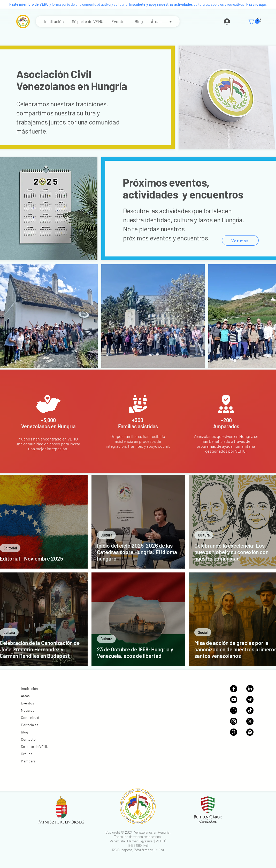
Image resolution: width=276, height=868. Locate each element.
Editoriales (30, 725)
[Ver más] (240, 240)
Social (203, 632)
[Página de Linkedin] (250, 689)
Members (28, 761)
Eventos (28, 703)
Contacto (28, 739)
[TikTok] (250, 710)
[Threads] (234, 732)
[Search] (259, 20)
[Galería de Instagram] (234, 721)
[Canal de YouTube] (234, 700)
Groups (27, 754)
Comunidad (30, 718)
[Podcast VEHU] (250, 732)
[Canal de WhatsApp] (234, 710)
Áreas (25, 696)
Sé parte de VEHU (35, 746)
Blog (24, 732)
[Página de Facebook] (234, 689)
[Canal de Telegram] (250, 700)
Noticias (28, 710)
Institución (29, 689)
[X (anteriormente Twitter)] (250, 721)
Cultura (106, 535)
